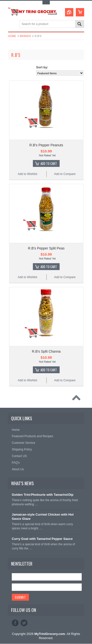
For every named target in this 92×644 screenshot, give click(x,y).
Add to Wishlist (27, 174)
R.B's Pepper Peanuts (46, 145)
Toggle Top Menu (46, 3)
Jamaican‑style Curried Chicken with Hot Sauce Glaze (43, 517)
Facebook (15, 623)
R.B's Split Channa (46, 351)
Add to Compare (65, 174)
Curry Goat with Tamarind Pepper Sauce (42, 539)
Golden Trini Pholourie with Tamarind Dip (43, 495)
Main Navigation (12, 24)
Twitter (24, 623)
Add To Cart (49, 163)
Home (12, 36)
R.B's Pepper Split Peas (46, 248)
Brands (26, 36)
